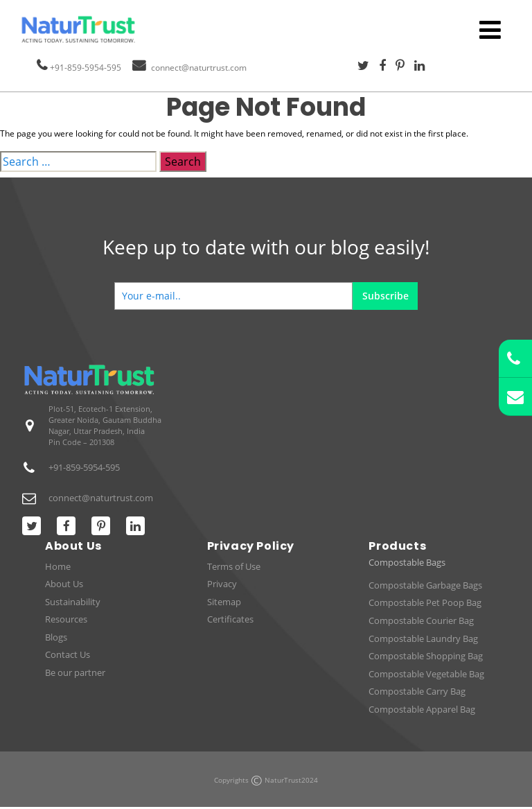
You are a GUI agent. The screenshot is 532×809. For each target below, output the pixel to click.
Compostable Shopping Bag (426, 656)
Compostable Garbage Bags (425, 585)
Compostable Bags (407, 563)
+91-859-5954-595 (86, 68)
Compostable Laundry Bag (423, 638)
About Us (64, 584)
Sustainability (73, 602)
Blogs (56, 637)
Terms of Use (234, 566)
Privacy (222, 584)
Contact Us (68, 654)
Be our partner (75, 672)
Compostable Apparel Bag (422, 709)
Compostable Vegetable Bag (426, 674)
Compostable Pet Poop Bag (425, 602)
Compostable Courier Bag (421, 620)
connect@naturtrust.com (199, 68)
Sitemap (224, 602)
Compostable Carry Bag (417, 691)
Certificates (230, 619)
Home (58, 566)
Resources (66, 619)
